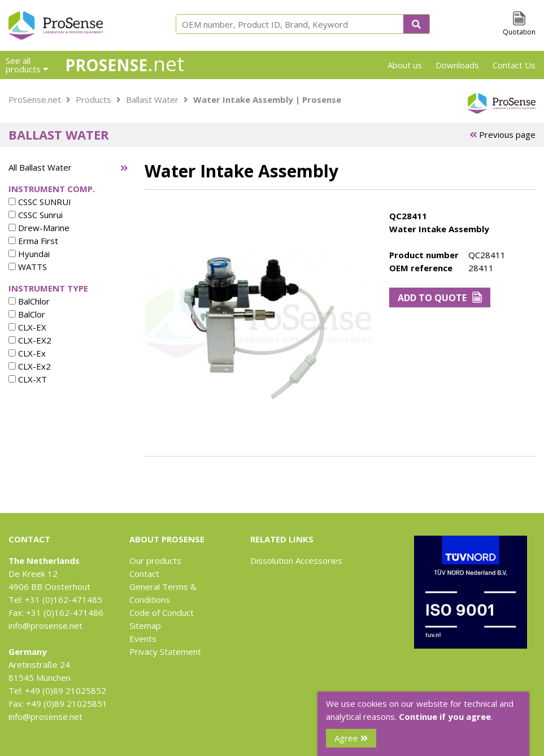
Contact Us (514, 65)
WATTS (28, 267)
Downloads (457, 65)
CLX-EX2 (30, 340)
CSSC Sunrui (36, 215)
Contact (144, 573)
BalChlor (29, 301)
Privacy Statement (165, 651)
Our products (155, 561)
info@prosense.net (45, 625)
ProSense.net (35, 99)
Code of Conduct (162, 612)
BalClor (27, 314)
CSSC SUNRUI (40, 202)
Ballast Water (152, 99)
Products (93, 99)
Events (143, 638)
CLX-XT (28, 379)
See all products (27, 65)
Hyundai (29, 254)
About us (405, 65)
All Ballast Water (40, 167)
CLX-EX (27, 327)
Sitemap (145, 625)
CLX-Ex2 (30, 366)
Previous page (502, 134)
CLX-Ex (27, 353)
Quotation (519, 32)
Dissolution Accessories (296, 561)
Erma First (33, 241)
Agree (351, 738)
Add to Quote (440, 298)
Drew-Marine (39, 228)
